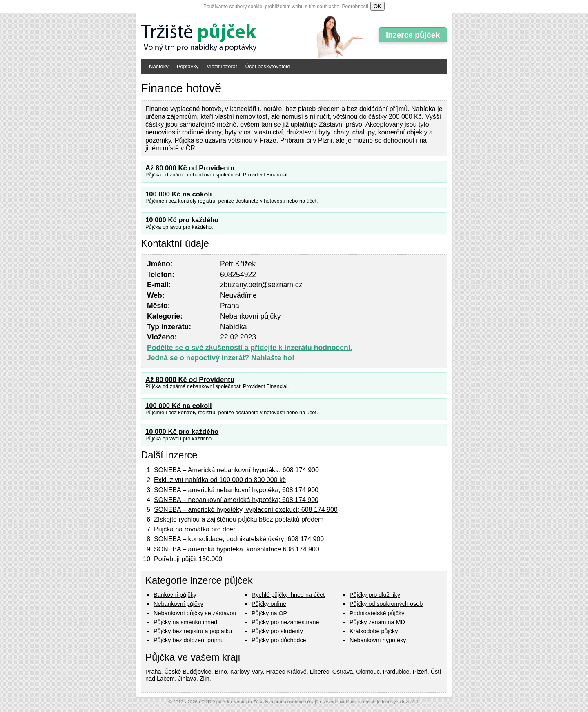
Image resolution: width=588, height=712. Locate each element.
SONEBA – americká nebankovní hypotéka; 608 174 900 (236, 490)
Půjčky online (269, 604)
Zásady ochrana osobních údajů (286, 702)
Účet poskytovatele (268, 66)
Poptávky (188, 66)
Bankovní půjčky (175, 595)
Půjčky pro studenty (277, 631)
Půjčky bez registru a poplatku (193, 631)
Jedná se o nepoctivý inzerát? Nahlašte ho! (221, 358)
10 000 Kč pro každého (182, 220)
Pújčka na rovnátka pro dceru (196, 529)
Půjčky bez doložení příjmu (189, 640)
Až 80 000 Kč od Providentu (190, 168)
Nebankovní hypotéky (378, 640)
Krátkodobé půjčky (374, 631)
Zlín (205, 679)
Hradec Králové (286, 672)
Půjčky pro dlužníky (375, 595)
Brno (221, 672)
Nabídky (159, 66)
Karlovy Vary (246, 672)
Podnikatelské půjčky (377, 613)
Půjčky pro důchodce (279, 640)
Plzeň (420, 672)
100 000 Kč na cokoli (179, 194)
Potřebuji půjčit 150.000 (188, 559)
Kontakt (241, 702)
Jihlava (187, 679)
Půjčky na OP (269, 613)
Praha (153, 672)
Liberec (320, 672)
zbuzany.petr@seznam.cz (261, 285)
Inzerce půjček (413, 35)
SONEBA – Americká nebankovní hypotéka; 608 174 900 (236, 470)
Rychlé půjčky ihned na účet (288, 595)
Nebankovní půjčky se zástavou (195, 613)
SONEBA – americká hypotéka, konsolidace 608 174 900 (237, 549)
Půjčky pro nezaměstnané (285, 622)
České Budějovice (188, 672)
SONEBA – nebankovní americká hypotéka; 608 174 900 (236, 500)
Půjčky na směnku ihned (185, 622)
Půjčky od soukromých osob (386, 604)
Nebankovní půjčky (178, 604)
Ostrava (343, 672)
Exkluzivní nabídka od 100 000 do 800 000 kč (220, 480)
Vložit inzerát (222, 66)
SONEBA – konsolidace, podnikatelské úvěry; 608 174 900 (239, 539)
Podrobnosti (355, 7)
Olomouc (368, 672)
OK (378, 6)
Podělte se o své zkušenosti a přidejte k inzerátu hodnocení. (250, 348)
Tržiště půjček (216, 702)
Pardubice (396, 672)
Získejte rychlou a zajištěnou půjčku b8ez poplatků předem (239, 519)
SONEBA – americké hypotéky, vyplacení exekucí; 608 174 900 (246, 510)
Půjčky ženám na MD (377, 622)
